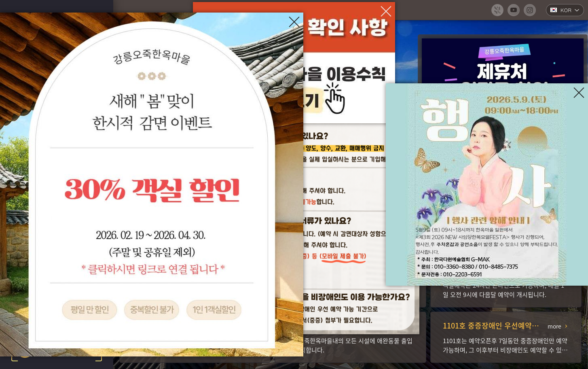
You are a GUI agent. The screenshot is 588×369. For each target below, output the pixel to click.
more (554, 326)
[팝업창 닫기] (386, 11)
